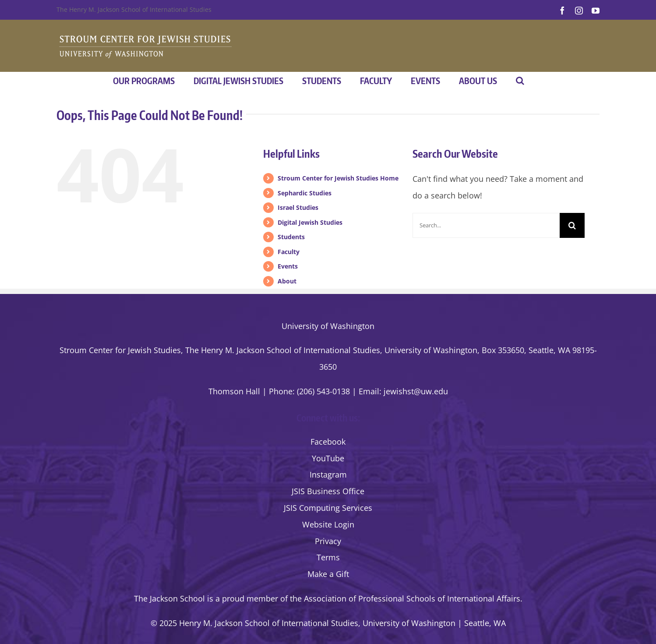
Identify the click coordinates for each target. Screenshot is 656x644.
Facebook (328, 442)
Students (291, 237)
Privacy (328, 541)
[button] (520, 81)
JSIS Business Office (328, 491)
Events (288, 266)
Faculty (289, 252)
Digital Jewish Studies (310, 222)
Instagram (328, 474)
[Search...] (486, 225)
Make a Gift (328, 574)
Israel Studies (298, 207)
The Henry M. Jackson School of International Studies (134, 9)
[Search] (572, 225)
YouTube (328, 458)
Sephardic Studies (305, 193)
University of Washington (328, 326)
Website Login (328, 524)
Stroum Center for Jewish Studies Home (338, 178)
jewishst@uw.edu (416, 391)
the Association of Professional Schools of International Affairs (405, 598)
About (287, 281)
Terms (328, 557)
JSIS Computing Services (328, 508)
